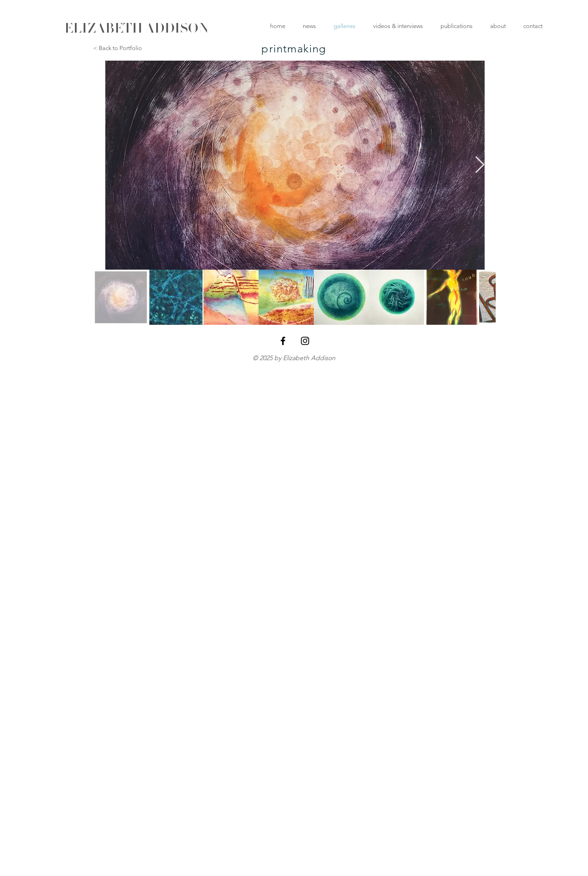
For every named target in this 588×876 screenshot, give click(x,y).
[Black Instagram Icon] (305, 341)
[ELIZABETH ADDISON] (137, 28)
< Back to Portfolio (118, 48)
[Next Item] (480, 165)
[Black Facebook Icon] (283, 341)
